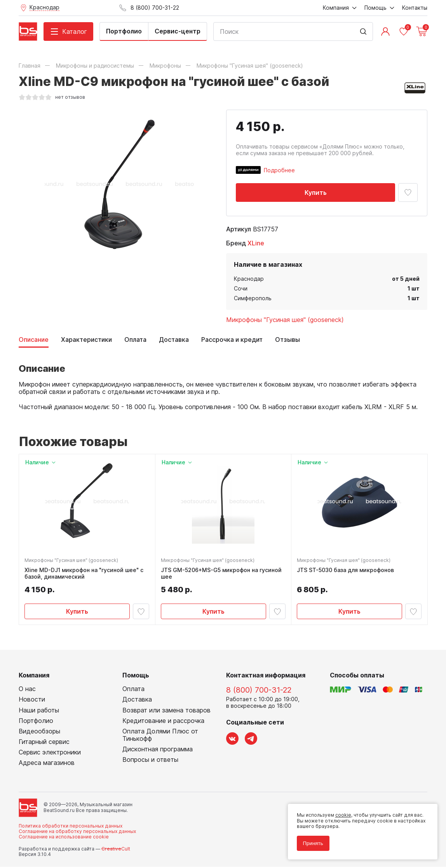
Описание (34, 340)
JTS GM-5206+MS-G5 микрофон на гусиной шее (222, 574)
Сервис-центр (178, 31)
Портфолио (124, 31)
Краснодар (249, 279)
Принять (312, 842)
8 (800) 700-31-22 (259, 691)
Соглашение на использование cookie (64, 838)
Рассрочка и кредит (232, 340)
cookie (342, 814)
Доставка (174, 340)
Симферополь (253, 298)
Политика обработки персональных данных (71, 827)
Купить (316, 192)
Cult (116, 850)
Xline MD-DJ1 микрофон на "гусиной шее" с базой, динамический (85, 574)
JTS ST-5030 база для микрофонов (346, 571)
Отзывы (287, 340)
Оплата (135, 340)
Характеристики (86, 340)
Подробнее (279, 170)
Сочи (241, 288)
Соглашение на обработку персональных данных (77, 833)
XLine (256, 243)
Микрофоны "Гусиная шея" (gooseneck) (285, 320)
